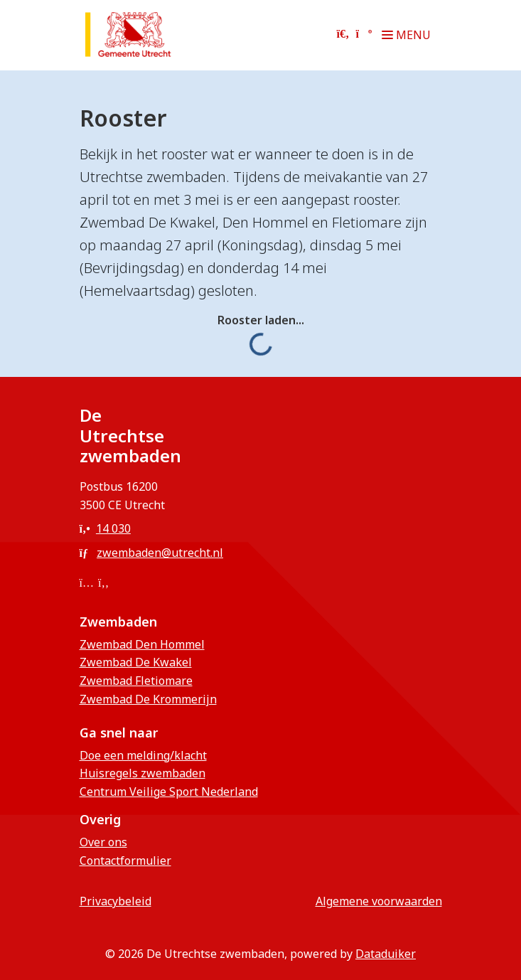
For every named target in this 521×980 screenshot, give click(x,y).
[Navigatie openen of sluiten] (409, 35)
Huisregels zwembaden (143, 773)
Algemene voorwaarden (379, 901)
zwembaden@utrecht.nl (151, 553)
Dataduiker (386, 954)
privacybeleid (116, 901)
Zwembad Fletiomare (136, 681)
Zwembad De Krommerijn (148, 699)
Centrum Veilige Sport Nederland (169, 792)
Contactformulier (125, 861)
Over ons (103, 842)
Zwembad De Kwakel (136, 662)
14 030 (105, 528)
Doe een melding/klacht (143, 755)
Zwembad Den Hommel (142, 644)
